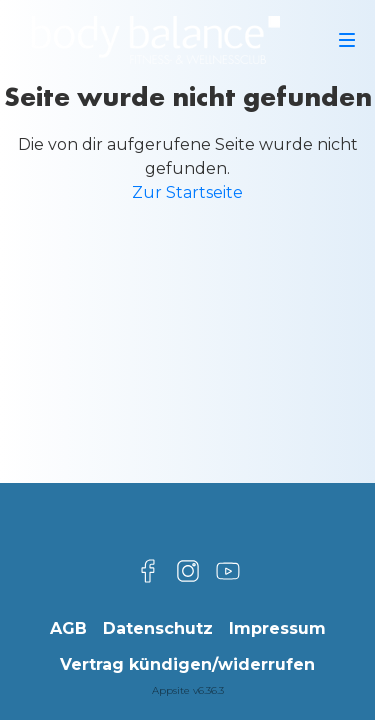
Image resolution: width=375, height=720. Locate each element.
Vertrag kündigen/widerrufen (187, 664)
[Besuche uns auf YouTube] (228, 571)
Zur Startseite (187, 192)
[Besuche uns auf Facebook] (148, 571)
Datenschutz (158, 628)
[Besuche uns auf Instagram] (188, 571)
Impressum (277, 628)
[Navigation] (347, 40)
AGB (68, 628)
